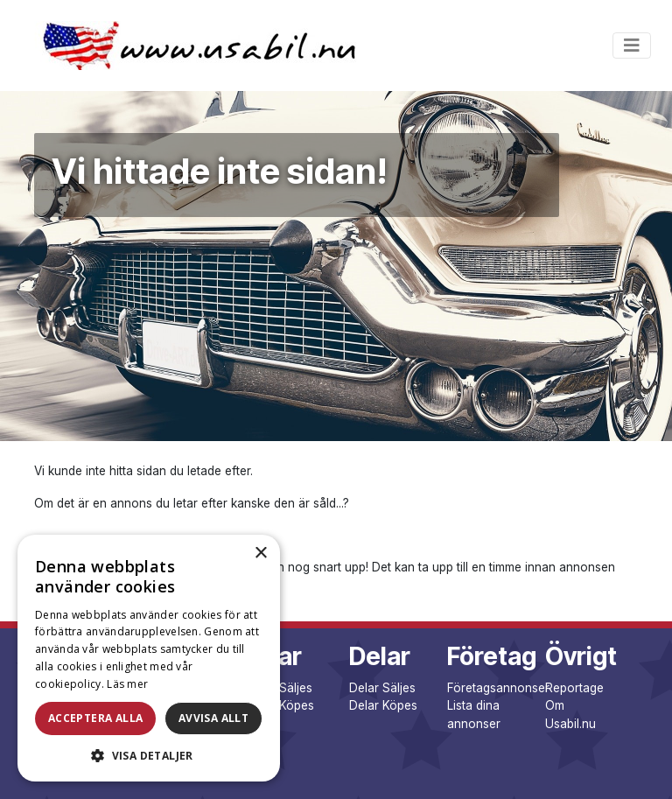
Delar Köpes (383, 705)
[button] (149, 755)
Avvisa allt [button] (213, 718)
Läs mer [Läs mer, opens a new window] (127, 684)
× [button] (260, 554)
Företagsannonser (498, 688)
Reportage (574, 688)
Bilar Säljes (282, 688)
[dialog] (149, 658)
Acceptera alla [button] (96, 718)
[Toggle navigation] (632, 46)
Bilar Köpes (283, 705)
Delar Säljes (382, 688)
